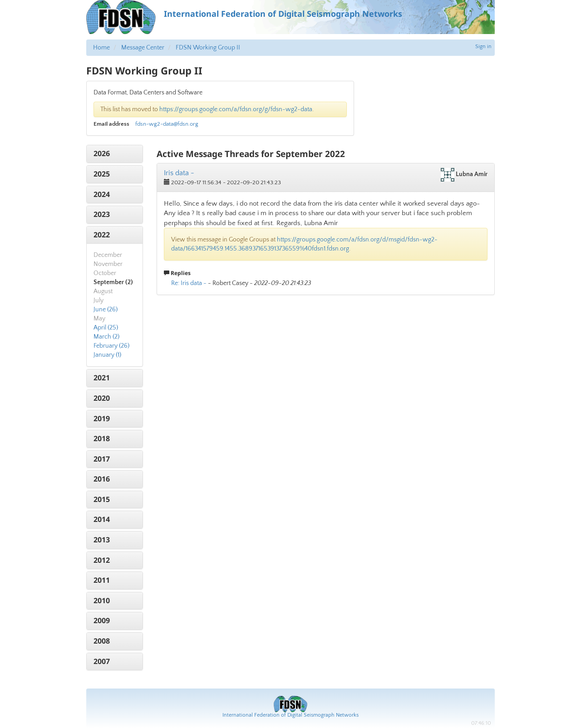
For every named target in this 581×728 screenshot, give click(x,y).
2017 (102, 459)
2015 (102, 499)
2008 (102, 641)
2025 (102, 174)
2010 (102, 600)
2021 (102, 378)
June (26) (106, 310)
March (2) (106, 337)
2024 (102, 194)
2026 (102, 153)
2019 (102, 418)
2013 (102, 540)
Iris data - (179, 173)
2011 (102, 580)
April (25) (106, 328)
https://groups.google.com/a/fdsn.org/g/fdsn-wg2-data (236, 109)
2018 (102, 438)
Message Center (143, 48)
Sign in (483, 47)
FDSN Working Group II (208, 48)
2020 (102, 398)
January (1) (107, 355)
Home (101, 48)
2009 (102, 620)
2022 (102, 235)
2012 (102, 560)
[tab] (115, 154)
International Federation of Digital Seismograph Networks (290, 715)
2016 (102, 479)
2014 (102, 519)
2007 (102, 661)
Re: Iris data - (189, 283)
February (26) (111, 346)
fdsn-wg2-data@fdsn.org (167, 124)
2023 (102, 214)
